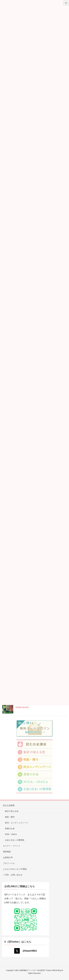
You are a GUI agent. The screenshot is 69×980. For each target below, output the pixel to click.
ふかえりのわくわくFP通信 (15, 869)
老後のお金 (10, 828)
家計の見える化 (12, 811)
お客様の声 (8, 857)
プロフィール (9, 863)
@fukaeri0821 (26, 951)
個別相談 (7, 852)
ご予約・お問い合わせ (13, 875)
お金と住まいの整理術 (15, 840)
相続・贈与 (10, 817)
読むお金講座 (9, 805)
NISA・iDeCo (11, 834)
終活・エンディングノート (17, 823)
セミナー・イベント (12, 846)
